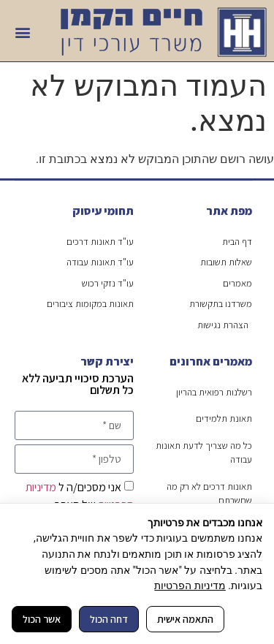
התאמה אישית (185, 619)
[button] (23, 33)
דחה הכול (109, 619)
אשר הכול (42, 619)
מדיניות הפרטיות (190, 586)
